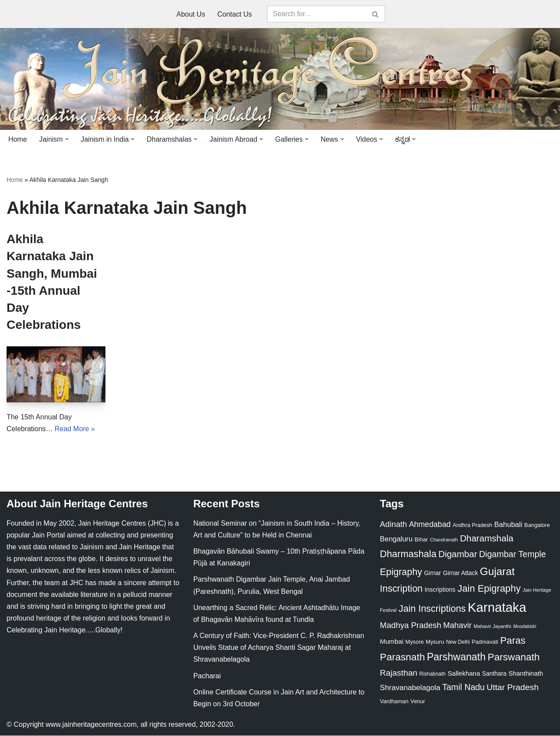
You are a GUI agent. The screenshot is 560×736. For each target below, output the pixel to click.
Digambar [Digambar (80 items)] (458, 554)
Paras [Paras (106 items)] (513, 640)
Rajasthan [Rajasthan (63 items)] (399, 673)
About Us (191, 14)
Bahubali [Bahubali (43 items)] (508, 525)
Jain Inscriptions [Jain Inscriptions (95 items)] (432, 609)
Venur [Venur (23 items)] (418, 701)
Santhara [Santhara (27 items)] (494, 673)
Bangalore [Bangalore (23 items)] (537, 525)
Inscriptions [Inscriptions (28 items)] (440, 590)
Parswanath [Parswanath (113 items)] (513, 658)
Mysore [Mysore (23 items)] (415, 642)
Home (18, 139)
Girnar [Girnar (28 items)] (432, 573)
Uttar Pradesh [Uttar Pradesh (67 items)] (513, 688)
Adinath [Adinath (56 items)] (393, 524)
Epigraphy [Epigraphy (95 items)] (401, 572)
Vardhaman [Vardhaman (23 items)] (394, 701)
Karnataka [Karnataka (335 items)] (497, 608)
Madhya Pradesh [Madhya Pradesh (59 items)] (410, 626)
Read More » (75, 429)
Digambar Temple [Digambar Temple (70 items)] (513, 554)
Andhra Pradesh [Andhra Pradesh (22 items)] (472, 525)
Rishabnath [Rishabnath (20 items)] (432, 674)
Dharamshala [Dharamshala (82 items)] (486, 538)
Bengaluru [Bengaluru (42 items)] (396, 539)
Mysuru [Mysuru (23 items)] (435, 642)
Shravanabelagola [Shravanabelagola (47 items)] (410, 688)
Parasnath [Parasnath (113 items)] (402, 658)
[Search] (316, 14)
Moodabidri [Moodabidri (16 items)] (525, 627)
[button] (67, 139)
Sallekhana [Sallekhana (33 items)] (464, 673)
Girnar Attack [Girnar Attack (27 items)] (460, 573)
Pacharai (207, 676)
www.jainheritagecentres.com (91, 725)
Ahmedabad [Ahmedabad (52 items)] (430, 524)
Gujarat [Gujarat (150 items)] (497, 571)
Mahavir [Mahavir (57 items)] (457, 626)
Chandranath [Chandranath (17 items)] (444, 540)
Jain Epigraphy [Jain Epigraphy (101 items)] (489, 589)
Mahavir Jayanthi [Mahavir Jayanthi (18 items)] (492, 627)
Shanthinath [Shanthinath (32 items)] (526, 673)
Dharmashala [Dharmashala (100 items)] (408, 554)
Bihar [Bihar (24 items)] (422, 539)
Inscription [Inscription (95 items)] (401, 589)
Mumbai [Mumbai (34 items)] (392, 641)
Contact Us (235, 14)
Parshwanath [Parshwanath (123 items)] (456, 657)
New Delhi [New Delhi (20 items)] (458, 642)
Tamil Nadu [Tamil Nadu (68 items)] (464, 687)
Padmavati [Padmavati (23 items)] (485, 642)
